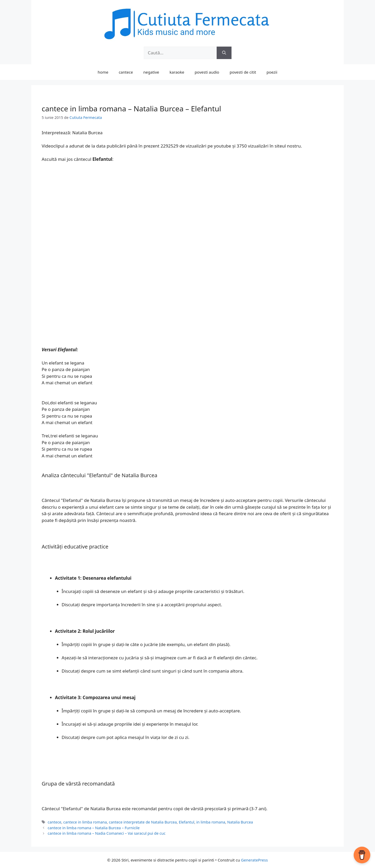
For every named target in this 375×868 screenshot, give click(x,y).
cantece (126, 72)
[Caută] (224, 53)
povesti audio (207, 72)
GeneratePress (254, 860)
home (103, 72)
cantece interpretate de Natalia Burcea (143, 822)
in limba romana (211, 822)
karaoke (177, 72)
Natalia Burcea (240, 822)
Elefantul (186, 822)
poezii (272, 72)
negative (151, 72)
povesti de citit (243, 72)
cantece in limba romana (85, 822)
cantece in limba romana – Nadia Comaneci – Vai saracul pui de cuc (107, 833)
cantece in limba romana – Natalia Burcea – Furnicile (94, 828)
